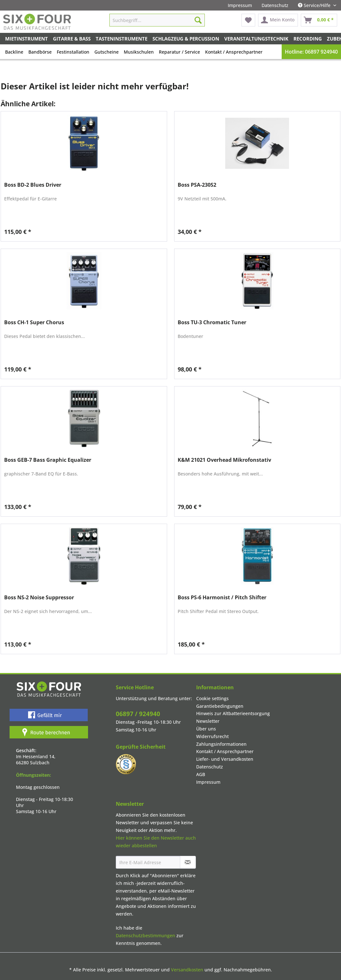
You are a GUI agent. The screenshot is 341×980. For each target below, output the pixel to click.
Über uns (206, 729)
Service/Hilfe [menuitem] (315, 5)
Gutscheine (107, 52)
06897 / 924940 (138, 714)
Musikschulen (139, 52)
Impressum (240, 5)
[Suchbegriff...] (157, 20)
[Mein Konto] (278, 20)
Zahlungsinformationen (221, 744)
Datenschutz (275, 5)
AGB (201, 774)
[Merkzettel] (248, 20)
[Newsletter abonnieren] (188, 862)
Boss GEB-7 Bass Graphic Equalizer (48, 460)
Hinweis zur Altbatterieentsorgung (233, 713)
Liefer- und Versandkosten (225, 759)
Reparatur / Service (179, 52)
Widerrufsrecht (212, 736)
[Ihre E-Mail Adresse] (148, 862)
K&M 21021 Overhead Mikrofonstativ (224, 460)
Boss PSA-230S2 (197, 185)
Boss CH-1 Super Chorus (34, 322)
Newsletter (208, 721)
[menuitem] (240, 5)
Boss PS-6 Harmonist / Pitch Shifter (222, 598)
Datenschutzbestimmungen (145, 935)
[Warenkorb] (319, 20)
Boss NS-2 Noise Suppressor (39, 598)
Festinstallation (73, 52)
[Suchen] (198, 20)
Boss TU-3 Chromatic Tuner (212, 322)
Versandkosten (187, 970)
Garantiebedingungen (220, 706)
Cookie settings (212, 698)
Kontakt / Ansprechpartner (234, 52)
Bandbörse (40, 52)
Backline (14, 52)
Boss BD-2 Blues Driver (33, 185)
